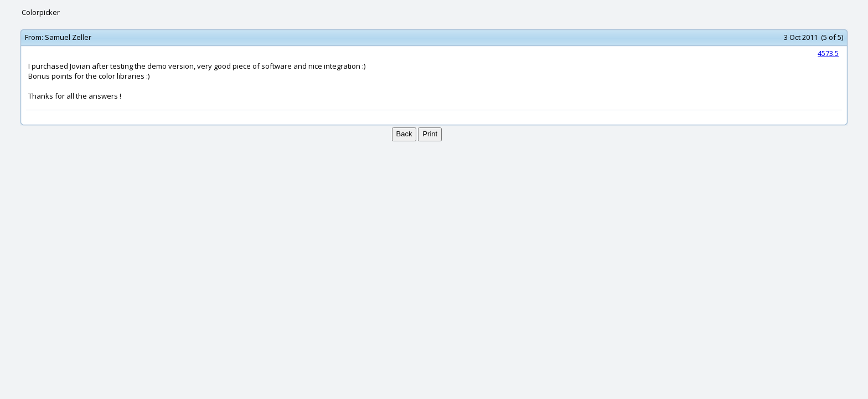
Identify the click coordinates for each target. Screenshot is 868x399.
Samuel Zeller (68, 37)
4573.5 (828, 53)
